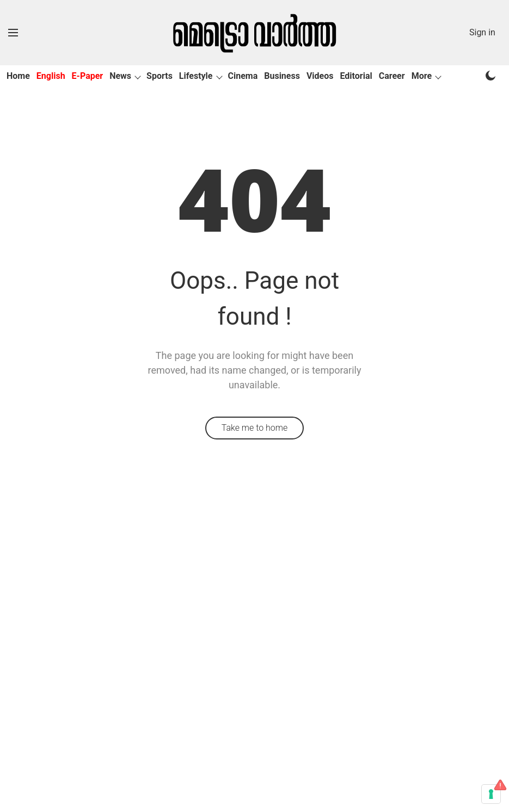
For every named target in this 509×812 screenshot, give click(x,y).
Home (18, 76)
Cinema (243, 76)
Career (392, 76)
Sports (160, 76)
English (51, 76)
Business (282, 76)
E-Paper (88, 76)
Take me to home (255, 428)
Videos (320, 76)
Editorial (356, 76)
